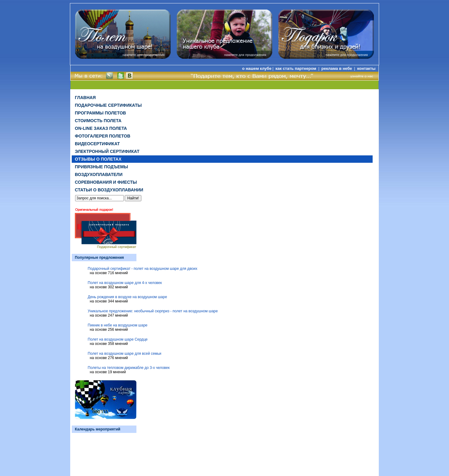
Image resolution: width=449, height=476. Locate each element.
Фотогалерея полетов (103, 136)
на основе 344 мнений (109, 301)
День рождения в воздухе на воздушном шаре (127, 297)
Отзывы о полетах (98, 159)
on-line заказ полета (101, 128)
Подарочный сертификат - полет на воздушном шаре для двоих (143, 269)
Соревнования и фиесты (106, 182)
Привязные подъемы (101, 167)
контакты (366, 68)
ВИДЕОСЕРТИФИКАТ (97, 144)
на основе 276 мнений (109, 358)
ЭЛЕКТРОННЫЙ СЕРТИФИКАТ (107, 151)
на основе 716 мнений (109, 273)
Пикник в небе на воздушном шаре (118, 325)
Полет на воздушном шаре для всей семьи (125, 354)
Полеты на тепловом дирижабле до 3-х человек (129, 368)
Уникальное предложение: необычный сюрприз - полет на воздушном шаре (153, 311)
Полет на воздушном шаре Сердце (118, 339)
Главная (85, 98)
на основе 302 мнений (109, 287)
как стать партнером (296, 68)
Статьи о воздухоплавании (109, 190)
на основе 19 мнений (108, 372)
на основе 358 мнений (109, 344)
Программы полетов (100, 113)
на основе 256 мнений (109, 330)
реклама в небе (337, 68)
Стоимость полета (98, 121)
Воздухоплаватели (99, 174)
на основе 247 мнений (109, 315)
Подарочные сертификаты (108, 105)
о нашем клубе (257, 68)
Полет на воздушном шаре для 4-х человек (125, 283)
